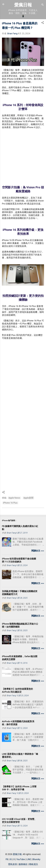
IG (11, 859)
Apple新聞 (28, 498)
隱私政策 (13, 864)
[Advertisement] (23, 156)
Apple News (14, 498)
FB (7, 859)
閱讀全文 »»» (38, 551)
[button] (43, 23)
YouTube (21, 859)
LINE (29, 859)
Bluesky (36, 859)
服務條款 (23, 864)
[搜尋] (43, 5)
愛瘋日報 (23, 5)
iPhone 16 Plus (10, 503)
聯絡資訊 (33, 864)
